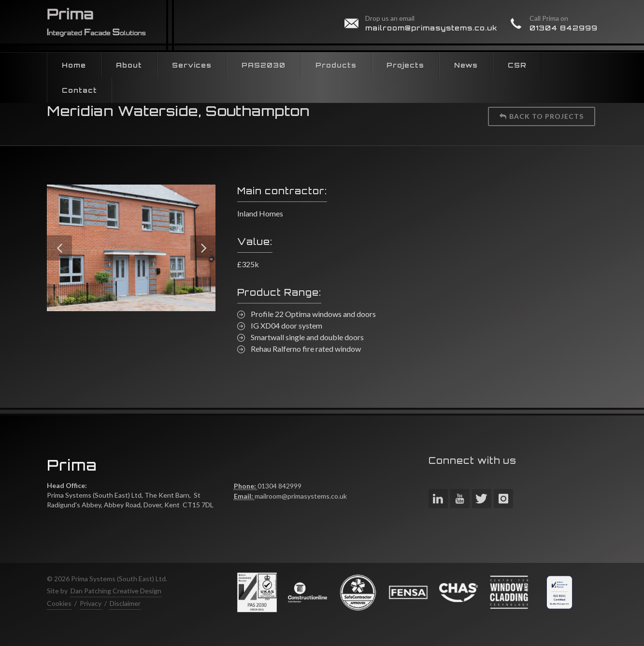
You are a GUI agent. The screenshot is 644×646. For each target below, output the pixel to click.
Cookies (59, 603)
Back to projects (542, 116)
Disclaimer (125, 603)
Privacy (91, 603)
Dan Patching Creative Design (116, 591)
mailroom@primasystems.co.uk (431, 28)
